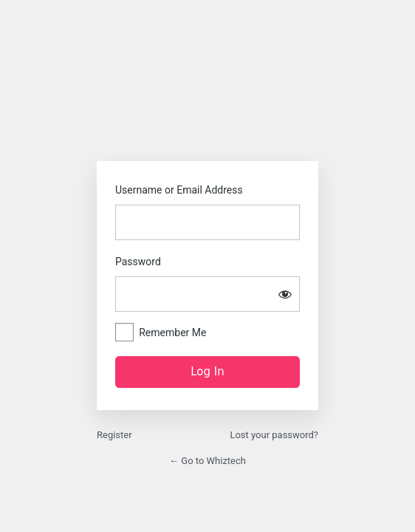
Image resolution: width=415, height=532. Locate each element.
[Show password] (285, 294)
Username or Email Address (179, 190)
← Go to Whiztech (207, 461)
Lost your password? (274, 435)
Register (114, 435)
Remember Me (172, 332)
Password (138, 262)
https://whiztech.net (207, 112)
